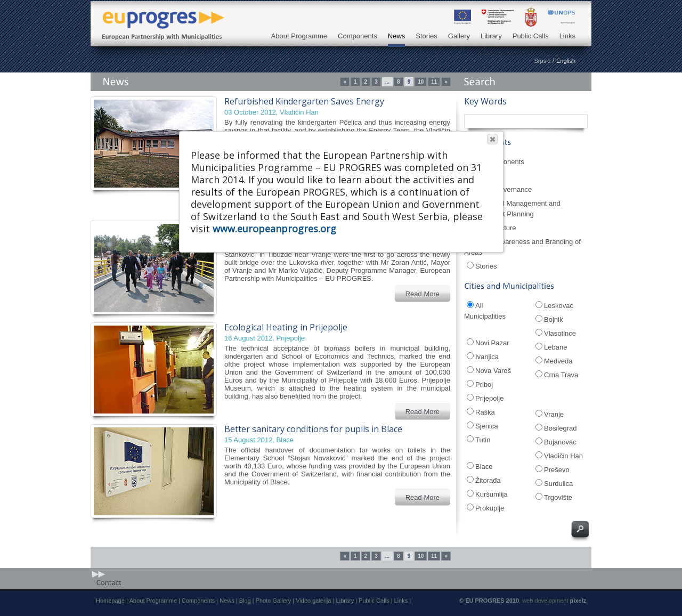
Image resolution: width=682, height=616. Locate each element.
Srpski (543, 61)
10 (421, 82)
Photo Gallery (274, 601)
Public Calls (531, 36)
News (397, 36)
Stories (426, 36)
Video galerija (313, 601)
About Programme (299, 36)
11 (434, 82)
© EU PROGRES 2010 (489, 601)
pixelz (578, 601)
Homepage (110, 601)
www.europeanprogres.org (274, 229)
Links (567, 36)
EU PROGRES (160, 17)
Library (491, 36)
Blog (245, 601)
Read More (423, 294)
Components (358, 36)
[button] (492, 139)
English (566, 61)
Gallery (459, 36)
